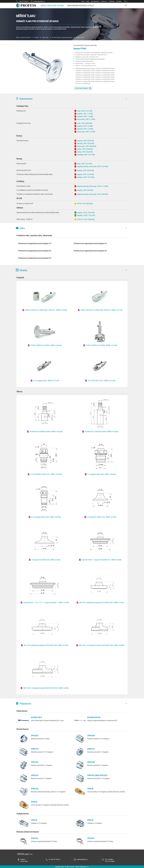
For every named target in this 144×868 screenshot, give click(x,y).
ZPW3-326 (91, 736)
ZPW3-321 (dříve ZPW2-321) (97, 775)
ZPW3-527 (35, 775)
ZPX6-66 (34, 802)
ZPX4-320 (34, 736)
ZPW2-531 (35, 762)
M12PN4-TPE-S (36, 717)
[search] (126, 5)
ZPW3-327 (35, 749)
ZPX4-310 (34, 838)
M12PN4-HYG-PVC (94, 717)
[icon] (126, 99)
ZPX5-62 (90, 820)
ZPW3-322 (35, 789)
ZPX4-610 (91, 838)
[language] (126, 1)
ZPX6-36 (90, 789)
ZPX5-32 (34, 820)
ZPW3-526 (91, 762)
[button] (72, 99)
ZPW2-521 (91, 749)
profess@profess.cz (82, 859)
